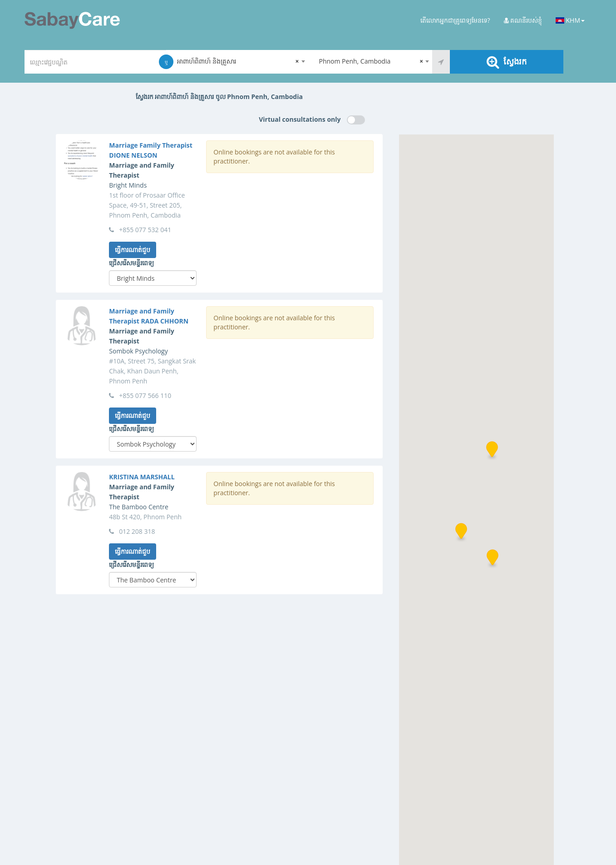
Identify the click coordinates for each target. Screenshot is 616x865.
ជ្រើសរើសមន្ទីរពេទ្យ (131, 263)
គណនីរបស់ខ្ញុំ (523, 20)
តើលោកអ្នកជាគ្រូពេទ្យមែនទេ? (455, 20)
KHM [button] (570, 20)
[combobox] (237, 62)
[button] (461, 532)
